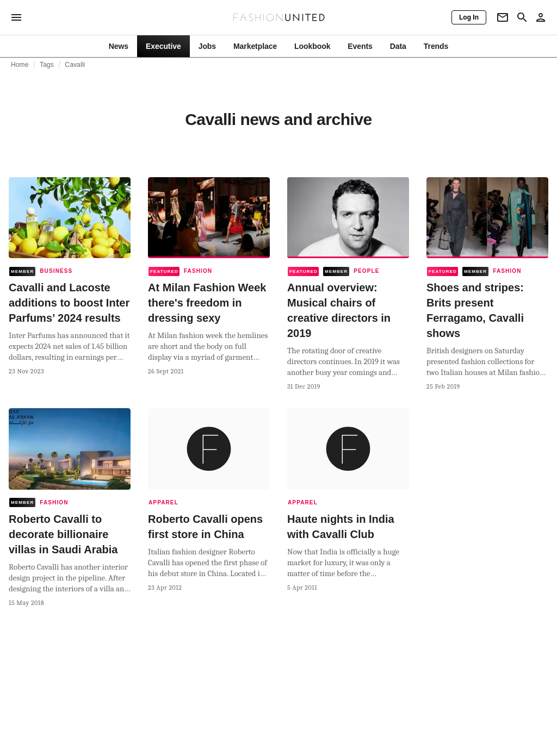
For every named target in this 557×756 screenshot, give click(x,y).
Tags (47, 65)
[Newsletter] (503, 17)
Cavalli (75, 65)
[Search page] (522, 17)
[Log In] (469, 17)
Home (20, 65)
